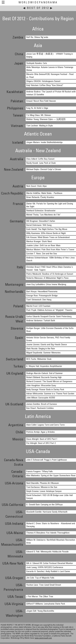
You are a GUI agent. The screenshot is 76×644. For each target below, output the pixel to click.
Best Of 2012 (38, 8)
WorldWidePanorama (38, 3)
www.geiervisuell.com (43, 638)
